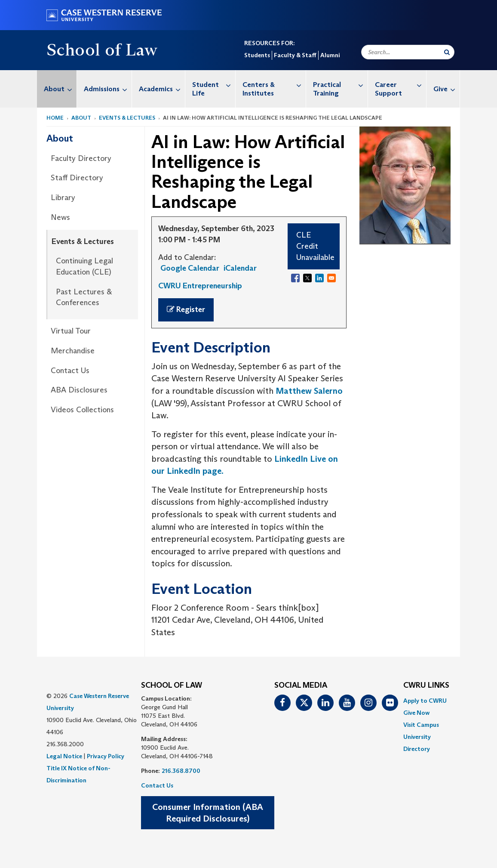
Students (257, 55)
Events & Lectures (127, 118)
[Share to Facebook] (295, 278)
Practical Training (341, 85)
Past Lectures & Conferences (84, 297)
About (60, 89)
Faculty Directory (81, 158)
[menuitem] (57, 89)
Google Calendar (190, 268)
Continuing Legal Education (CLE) (84, 266)
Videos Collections (82, 410)
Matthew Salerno (309, 391)
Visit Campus (421, 725)
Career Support (400, 85)
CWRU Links (426, 686)
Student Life (214, 85)
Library (63, 198)
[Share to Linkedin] (319, 278)
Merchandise (73, 351)
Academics (162, 89)
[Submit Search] (447, 52)
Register (186, 309)
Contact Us (70, 371)
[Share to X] (307, 278)
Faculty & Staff (295, 55)
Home (55, 118)
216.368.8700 (181, 771)
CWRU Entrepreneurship (200, 286)
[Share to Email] (331, 278)
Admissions (108, 89)
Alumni (330, 55)
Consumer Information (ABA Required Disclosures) (208, 813)
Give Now (416, 713)
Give (446, 89)
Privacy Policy (106, 756)
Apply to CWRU (425, 701)
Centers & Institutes (274, 85)
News (60, 217)
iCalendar (240, 268)
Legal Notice (64, 756)
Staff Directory (77, 178)
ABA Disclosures (79, 390)
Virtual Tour (71, 331)
